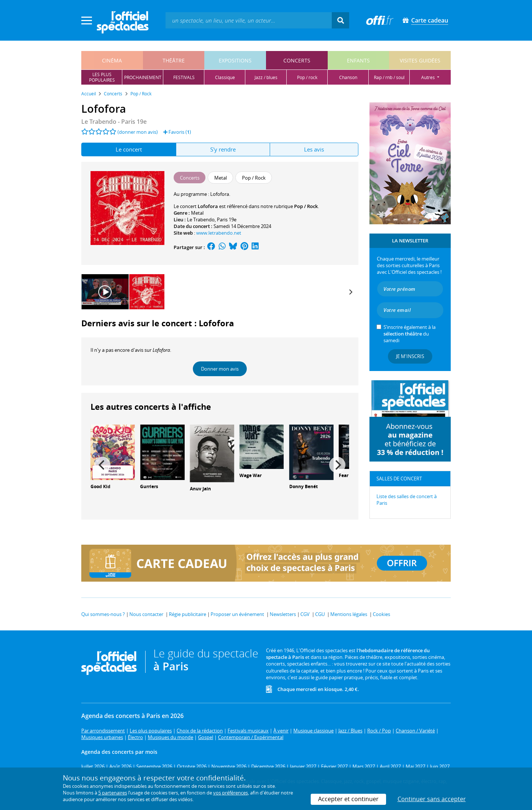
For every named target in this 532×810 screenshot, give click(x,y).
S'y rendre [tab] (223, 149)
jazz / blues (266, 77)
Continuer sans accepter (432, 799)
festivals (184, 77)
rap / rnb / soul (389, 77)
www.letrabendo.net (219, 233)
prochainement (143, 77)
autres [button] (429, 77)
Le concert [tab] (129, 149)
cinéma (112, 60)
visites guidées (420, 60)
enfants (358, 60)
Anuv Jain (200, 489)
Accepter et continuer (348, 799)
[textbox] (249, 20)
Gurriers (149, 486)
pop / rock (307, 77)
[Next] (350, 292)
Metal (197, 213)
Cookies (381, 614)
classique (225, 77)
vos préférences (231, 793)
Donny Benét (303, 486)
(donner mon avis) (138, 132)
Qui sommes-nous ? (103, 614)
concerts (297, 60)
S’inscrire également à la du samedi (410, 334)
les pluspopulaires (102, 77)
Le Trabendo (201, 219)
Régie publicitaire (187, 614)
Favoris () (177, 132)
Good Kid (100, 486)
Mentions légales (349, 614)
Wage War (250, 475)
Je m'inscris (410, 356)
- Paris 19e (114, 122)
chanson (348, 77)
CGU (320, 614)
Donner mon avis (220, 369)
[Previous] (102, 465)
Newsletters (283, 614)
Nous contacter (146, 614)
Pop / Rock (306, 206)
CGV (305, 614)
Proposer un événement (237, 614)
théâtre (174, 60)
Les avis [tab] (314, 149)
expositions (235, 60)
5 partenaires (113, 793)
